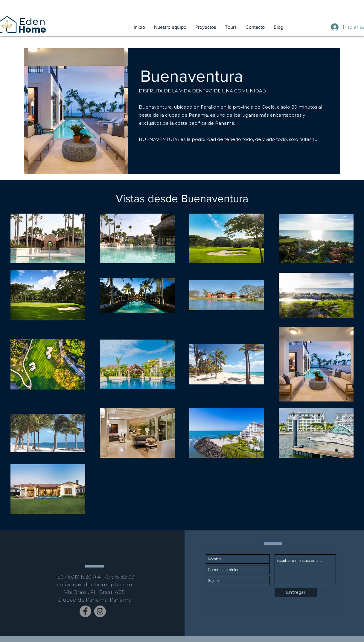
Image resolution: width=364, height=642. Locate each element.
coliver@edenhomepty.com (95, 585)
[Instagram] (100, 611)
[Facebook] (85, 611)
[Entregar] (296, 593)
